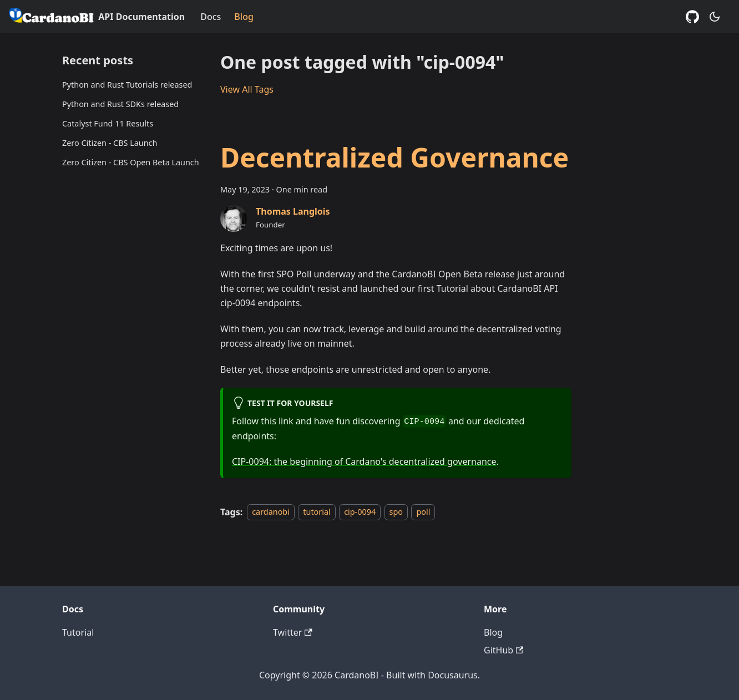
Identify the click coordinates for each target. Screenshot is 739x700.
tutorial (317, 512)
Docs (211, 17)
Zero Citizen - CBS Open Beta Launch (131, 162)
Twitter (293, 632)
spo (396, 512)
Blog (244, 17)
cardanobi (271, 512)
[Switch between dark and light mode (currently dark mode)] (715, 17)
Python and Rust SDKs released (120, 104)
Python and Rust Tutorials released (127, 85)
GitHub (503, 650)
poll (423, 512)
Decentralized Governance (394, 157)
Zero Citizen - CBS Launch (110, 143)
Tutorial (78, 632)
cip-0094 (360, 512)
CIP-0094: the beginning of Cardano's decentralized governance (364, 461)
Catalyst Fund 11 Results (108, 123)
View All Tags (247, 89)
